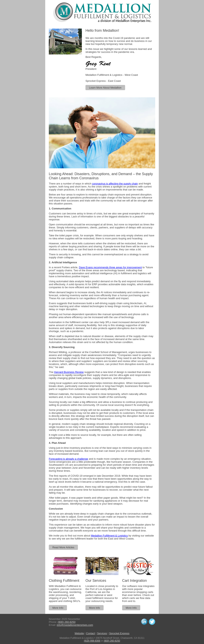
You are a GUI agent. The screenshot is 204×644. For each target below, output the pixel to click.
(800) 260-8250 (67, 622)
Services (102, 633)
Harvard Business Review (69, 372)
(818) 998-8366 (92, 641)
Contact (91, 633)
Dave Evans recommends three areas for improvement (110, 267)
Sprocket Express (119, 633)
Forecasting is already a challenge (68, 459)
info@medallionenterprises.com (75, 625)
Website (79, 633)
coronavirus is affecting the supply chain (115, 184)
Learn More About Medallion (105, 88)
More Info (58, 608)
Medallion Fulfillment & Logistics (109, 536)
